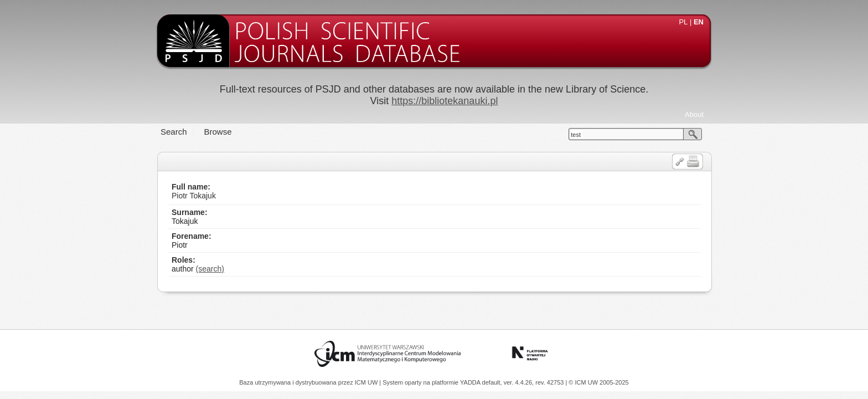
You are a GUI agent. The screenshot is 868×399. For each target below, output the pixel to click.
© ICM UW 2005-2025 (598, 382)
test (576, 135)
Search (174, 132)
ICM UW (367, 382)
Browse (218, 132)
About (694, 114)
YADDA (471, 382)
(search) (210, 269)
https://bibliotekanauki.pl (445, 101)
